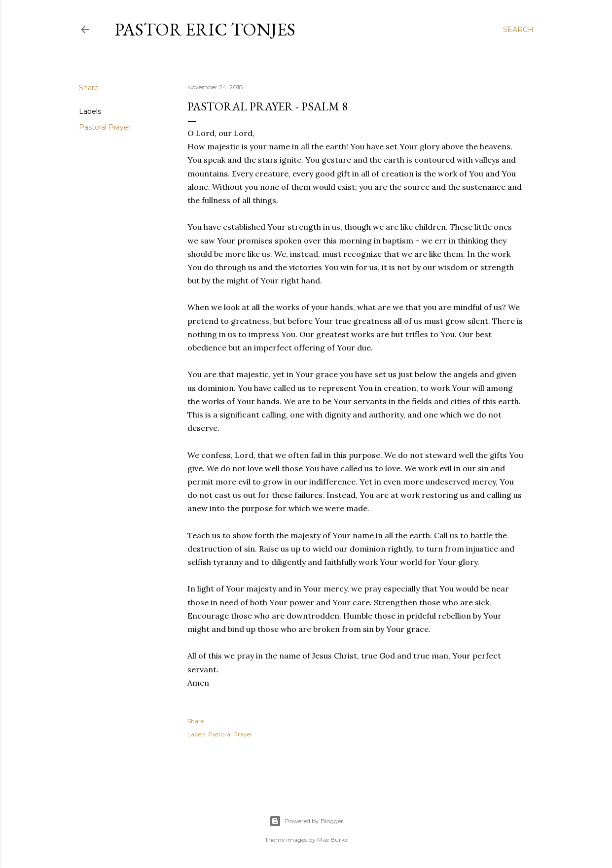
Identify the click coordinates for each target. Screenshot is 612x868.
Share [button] (89, 88)
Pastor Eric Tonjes (205, 29)
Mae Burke (332, 840)
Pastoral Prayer (105, 127)
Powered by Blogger (306, 821)
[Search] (518, 30)
